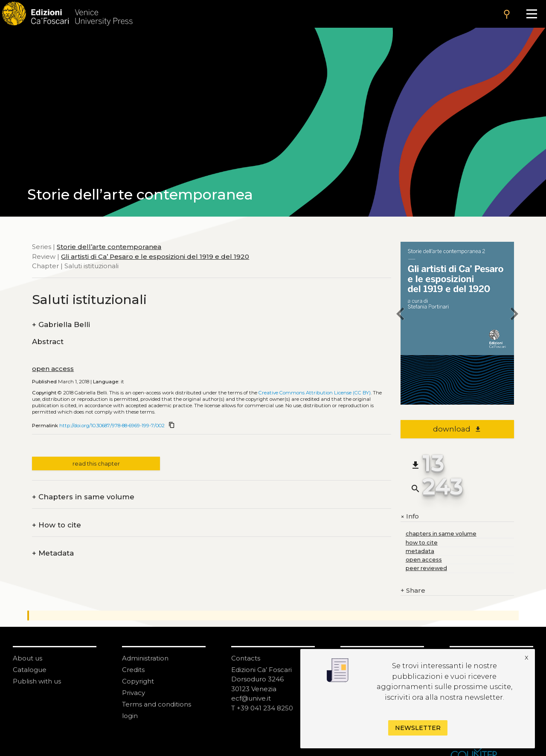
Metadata (53, 553)
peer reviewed (426, 568)
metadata (420, 551)
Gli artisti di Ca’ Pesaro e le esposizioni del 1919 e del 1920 (155, 256)
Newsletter (418, 728)
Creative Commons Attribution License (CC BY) (315, 393)
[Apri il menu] (532, 14)
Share (413, 591)
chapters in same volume (441, 534)
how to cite (422, 543)
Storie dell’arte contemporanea (109, 247)
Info (410, 517)
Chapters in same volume (83, 497)
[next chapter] (514, 315)
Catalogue (30, 670)
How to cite (57, 525)
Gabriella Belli (61, 325)
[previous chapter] (401, 315)
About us (28, 658)
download (457, 429)
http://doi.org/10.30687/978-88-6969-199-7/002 (112, 426)
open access (53, 369)
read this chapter (96, 464)
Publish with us (37, 681)
